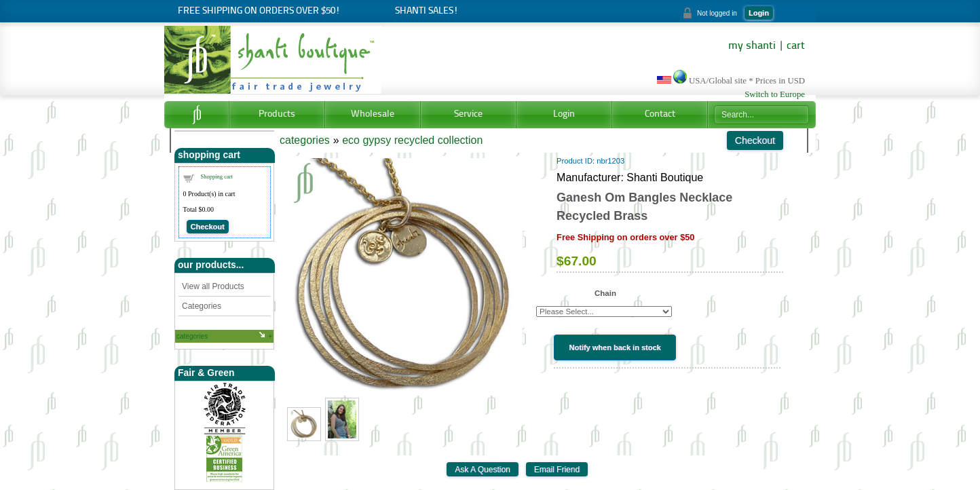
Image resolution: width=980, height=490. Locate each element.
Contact (660, 114)
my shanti (752, 46)
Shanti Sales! (427, 11)
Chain (605, 293)
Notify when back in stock (615, 347)
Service (468, 114)
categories (192, 336)
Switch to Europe (775, 94)
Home (196, 115)
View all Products (213, 286)
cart (796, 46)
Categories (202, 306)
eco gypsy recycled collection (412, 140)
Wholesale (373, 114)
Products (277, 114)
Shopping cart (217, 176)
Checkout (208, 227)
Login (759, 13)
